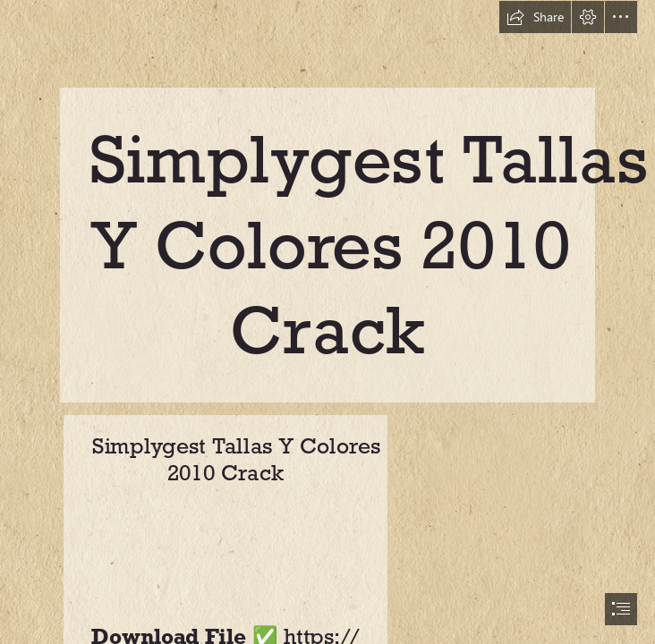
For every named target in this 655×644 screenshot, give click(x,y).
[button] (535, 17)
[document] (327, 322)
